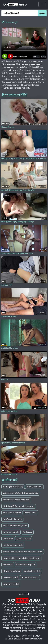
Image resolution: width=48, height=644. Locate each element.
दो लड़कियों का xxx (24, 539)
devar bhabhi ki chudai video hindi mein (21, 558)
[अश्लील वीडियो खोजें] (20, 13)
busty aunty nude (11, 532)
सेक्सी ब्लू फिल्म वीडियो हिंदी (13, 487)
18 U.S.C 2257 (14, 636)
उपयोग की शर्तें (27, 636)
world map (8, 539)
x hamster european (26, 565)
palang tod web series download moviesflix (23, 552)
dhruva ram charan (12, 571)
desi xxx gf (24, 594)
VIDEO (15, 4)
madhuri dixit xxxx (30, 578)
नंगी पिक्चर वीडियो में (10, 578)
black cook (8, 565)
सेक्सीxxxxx (27, 532)
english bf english (32, 571)
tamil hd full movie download (16, 500)
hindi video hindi (34, 487)
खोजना (42, 13)
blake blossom (29, 628)
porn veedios (31, 513)
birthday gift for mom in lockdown (19, 506)
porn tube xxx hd (11, 584)
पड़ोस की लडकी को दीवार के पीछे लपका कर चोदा (21, 493)
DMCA (37, 636)
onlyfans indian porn (12, 519)
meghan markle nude (13, 545)
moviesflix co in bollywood (15, 526)
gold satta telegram (12, 513)
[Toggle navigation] (42, 4)
